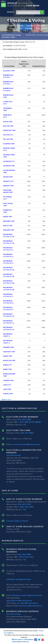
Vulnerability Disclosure (20, 642)
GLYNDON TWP (9, 166)
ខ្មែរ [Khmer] (19, 31)
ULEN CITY (7, 385)
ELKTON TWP (8, 126)
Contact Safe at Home (17, 521)
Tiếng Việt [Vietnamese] (41, 26)
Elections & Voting (26, 20)
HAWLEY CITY (8, 181)
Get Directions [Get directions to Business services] (14, 614)
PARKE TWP (8, 356)
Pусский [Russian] (12, 28)
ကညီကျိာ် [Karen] (35, 31)
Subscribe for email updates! (23, 639)
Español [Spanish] (11, 26)
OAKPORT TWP (9, 352)
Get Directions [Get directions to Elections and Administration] (14, 455)
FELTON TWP (8, 139)
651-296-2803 (24, 554)
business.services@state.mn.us (27, 595)
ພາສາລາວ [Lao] (29, 28)
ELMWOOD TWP (9, 130)
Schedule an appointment (19, 579)
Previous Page (43, 35)
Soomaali (30, 26)
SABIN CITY (7, 365)
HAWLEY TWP (8, 186)
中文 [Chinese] (20, 28)
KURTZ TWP (8, 226)
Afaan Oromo (42, 28)
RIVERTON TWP (9, 360)
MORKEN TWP (9, 347)
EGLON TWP (8, 122)
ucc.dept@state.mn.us (27, 603)
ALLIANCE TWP (9, 71)
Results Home (31, 35)
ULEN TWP (7, 389)
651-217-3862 (27, 433)
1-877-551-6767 (26, 557)
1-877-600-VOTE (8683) (30, 422)
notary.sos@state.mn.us (30, 606)
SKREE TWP (7, 369)
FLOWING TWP (9, 144)
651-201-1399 (24, 504)
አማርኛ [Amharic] (26, 31)
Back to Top (6, 399)
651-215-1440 (24, 419)
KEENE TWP (8, 217)
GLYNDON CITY (9, 161)
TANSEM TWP (8, 380)
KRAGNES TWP (9, 221)
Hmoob (20, 26)
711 (25, 425)
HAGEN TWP (8, 177)
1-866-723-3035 (26, 507)
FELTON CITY (8, 135)
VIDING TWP (8, 394)
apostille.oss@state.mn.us (19, 600)
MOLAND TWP (9, 230)
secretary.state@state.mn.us (26, 444)
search (11, 12)
